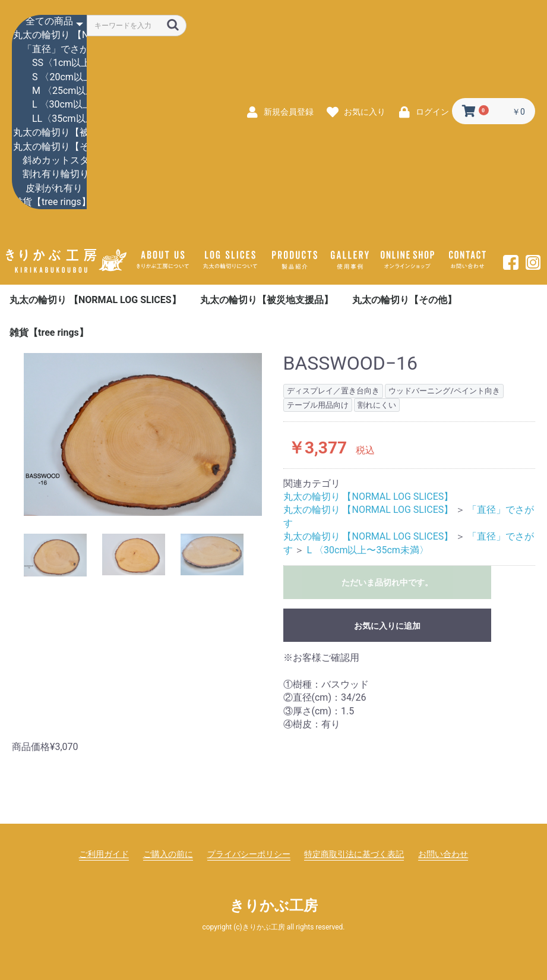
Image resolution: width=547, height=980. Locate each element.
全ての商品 (49, 22)
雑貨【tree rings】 (49, 202)
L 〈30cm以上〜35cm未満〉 (49, 105)
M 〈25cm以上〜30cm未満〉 (49, 91)
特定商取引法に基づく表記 (354, 854)
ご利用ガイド (104, 854)
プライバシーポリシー (249, 854)
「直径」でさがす (49, 50)
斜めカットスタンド (49, 161)
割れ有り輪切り (49, 174)
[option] (143, 434)
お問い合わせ (443, 854)
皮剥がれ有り (49, 189)
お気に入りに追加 (387, 626)
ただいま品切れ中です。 (387, 582)
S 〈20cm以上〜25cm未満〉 (49, 78)
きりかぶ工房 (274, 906)
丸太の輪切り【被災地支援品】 (49, 133)
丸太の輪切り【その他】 (49, 147)
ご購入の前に (168, 854)
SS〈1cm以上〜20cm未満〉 (49, 63)
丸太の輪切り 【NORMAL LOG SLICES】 (49, 35)
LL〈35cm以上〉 (49, 119)
